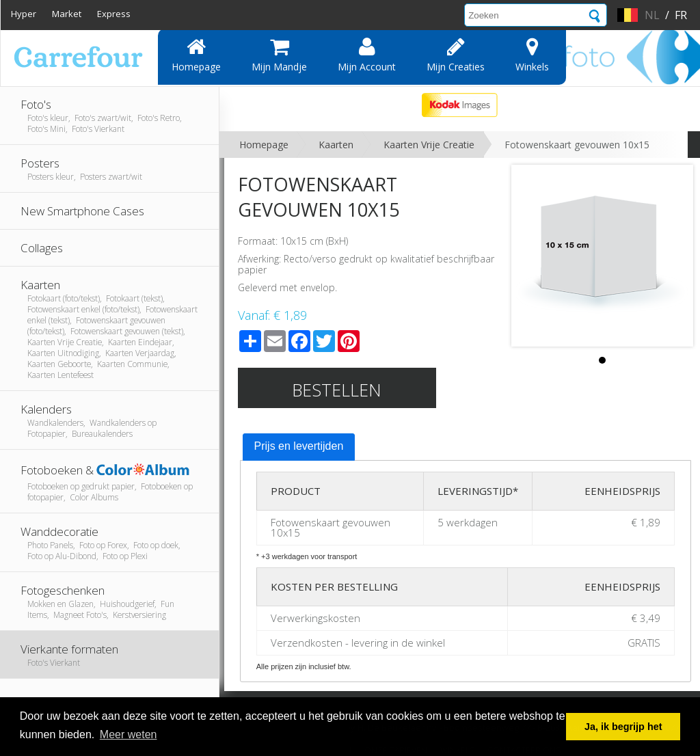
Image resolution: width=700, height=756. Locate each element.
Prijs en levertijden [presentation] (299, 446)
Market (67, 14)
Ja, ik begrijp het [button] (623, 727)
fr (681, 15)
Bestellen (337, 390)
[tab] (299, 447)
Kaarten (336, 145)
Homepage (196, 55)
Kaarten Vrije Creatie (429, 145)
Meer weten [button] (129, 734)
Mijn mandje (279, 55)
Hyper (24, 14)
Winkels (532, 55)
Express (114, 14)
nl (652, 15)
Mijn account (367, 55)
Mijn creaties (456, 55)
